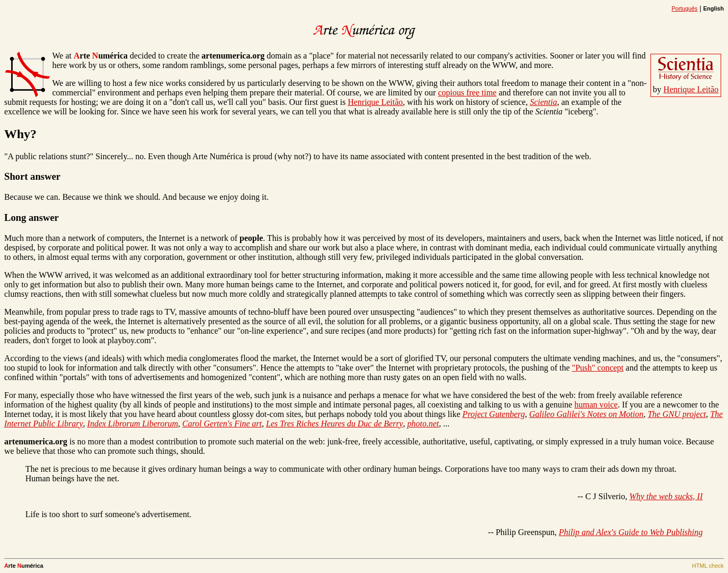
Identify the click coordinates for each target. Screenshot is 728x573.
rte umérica (100, 56)
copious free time (467, 93)
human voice (596, 405)
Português (684, 8)
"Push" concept (598, 368)
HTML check (708, 566)
